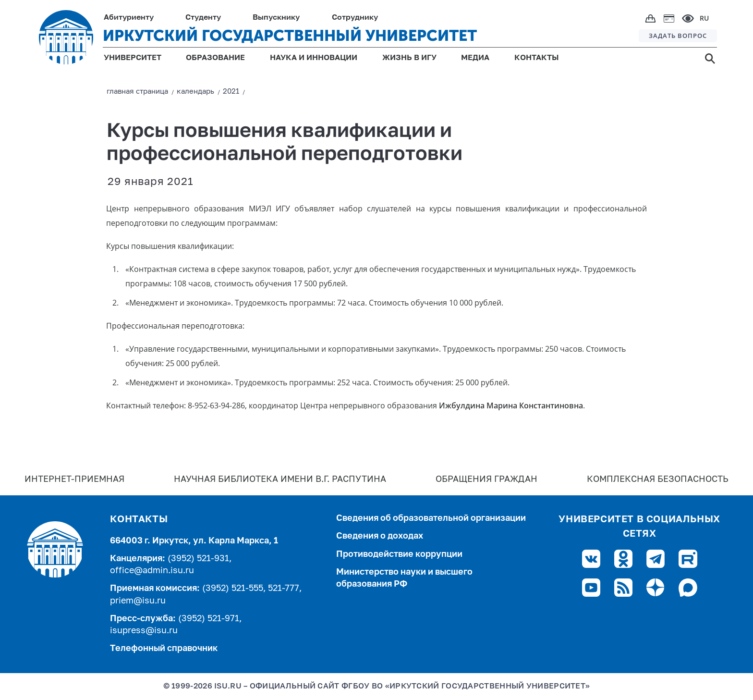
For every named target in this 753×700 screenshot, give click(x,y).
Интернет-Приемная (74, 479)
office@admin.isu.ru (152, 571)
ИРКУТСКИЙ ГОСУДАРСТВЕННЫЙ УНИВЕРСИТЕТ (290, 36)
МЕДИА (475, 58)
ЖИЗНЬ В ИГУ (409, 58)
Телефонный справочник (164, 649)
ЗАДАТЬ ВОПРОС (678, 36)
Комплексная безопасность (658, 479)
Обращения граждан (486, 479)
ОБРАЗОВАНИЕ (215, 58)
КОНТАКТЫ (537, 58)
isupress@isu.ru (144, 631)
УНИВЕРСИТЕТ (133, 58)
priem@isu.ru (138, 601)
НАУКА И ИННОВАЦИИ (314, 58)
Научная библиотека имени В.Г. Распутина (280, 479)
